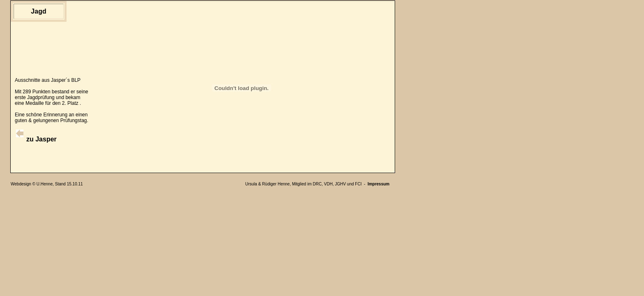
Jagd (38, 11)
